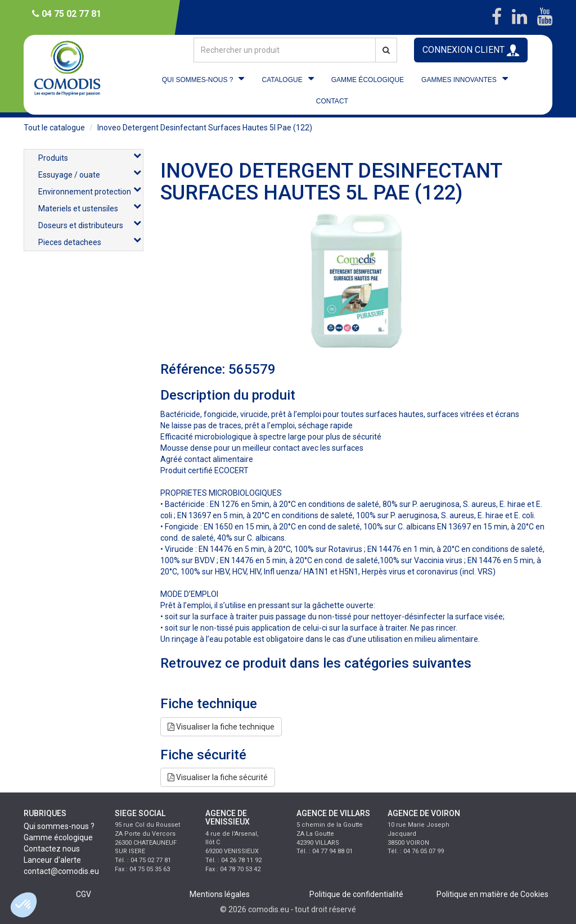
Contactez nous (52, 849)
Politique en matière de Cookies (492, 894)
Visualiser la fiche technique (221, 727)
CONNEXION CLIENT (471, 50)
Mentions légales (220, 894)
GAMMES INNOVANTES (459, 80)
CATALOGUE (282, 80)
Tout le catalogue (54, 128)
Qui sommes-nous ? (59, 826)
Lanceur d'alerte (52, 860)
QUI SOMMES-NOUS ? (198, 80)
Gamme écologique (58, 837)
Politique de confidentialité (356, 894)
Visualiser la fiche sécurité (218, 777)
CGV (84, 894)
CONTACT (332, 101)
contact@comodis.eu (61, 871)
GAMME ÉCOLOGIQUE (368, 80)
